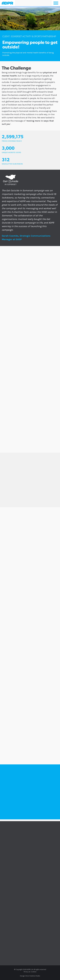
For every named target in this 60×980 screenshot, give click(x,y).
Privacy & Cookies (30, 972)
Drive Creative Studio (33, 976)
